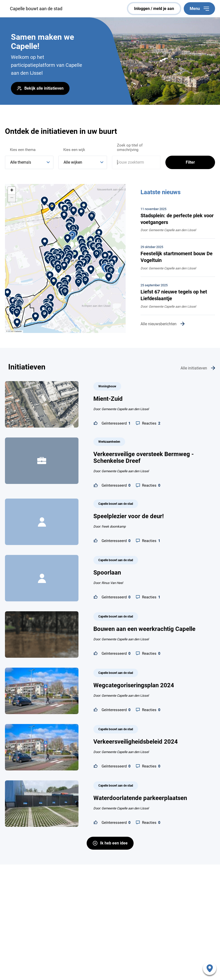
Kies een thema (23, 150)
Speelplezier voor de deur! (129, 516)
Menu (199, 9)
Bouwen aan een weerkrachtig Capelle (144, 629)
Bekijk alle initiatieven (44, 88)
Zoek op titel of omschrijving (130, 147)
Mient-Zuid (108, 399)
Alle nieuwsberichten (159, 324)
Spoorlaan (107, 573)
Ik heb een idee (114, 843)
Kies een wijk (74, 150)
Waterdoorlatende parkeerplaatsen (140, 798)
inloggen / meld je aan (154, 9)
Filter (190, 162)
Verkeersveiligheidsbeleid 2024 (136, 742)
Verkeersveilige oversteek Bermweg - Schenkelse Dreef (144, 457)
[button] (78, 282)
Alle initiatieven (194, 368)
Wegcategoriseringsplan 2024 (134, 685)
